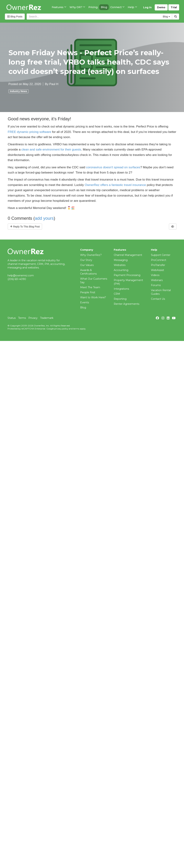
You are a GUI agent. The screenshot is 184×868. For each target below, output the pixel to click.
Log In (147, 7)
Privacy (33, 318)
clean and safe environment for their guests (51, 149)
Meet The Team (90, 287)
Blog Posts (15, 17)
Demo (161, 7)
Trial (174, 7)
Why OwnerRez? (91, 255)
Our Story (86, 260)
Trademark (47, 318)
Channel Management (128, 255)
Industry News (19, 91)
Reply (25, 227)
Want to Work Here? (93, 297)
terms (76, 329)
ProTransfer (158, 265)
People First (88, 292)
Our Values (87, 265)
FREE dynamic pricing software (29, 132)
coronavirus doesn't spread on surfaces (113, 167)
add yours (44, 218)
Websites (120, 265)
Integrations (121, 289)
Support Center (161, 255)
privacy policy (61, 329)
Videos (155, 275)
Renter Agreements (126, 304)
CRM (117, 294)
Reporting (120, 299)
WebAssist (157, 270)
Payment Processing (127, 275)
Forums (156, 285)
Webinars (157, 280)
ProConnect (159, 260)
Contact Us (158, 299)
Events (85, 302)
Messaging (121, 260)
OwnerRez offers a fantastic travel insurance (115, 185)
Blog (83, 307)
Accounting (121, 270)
